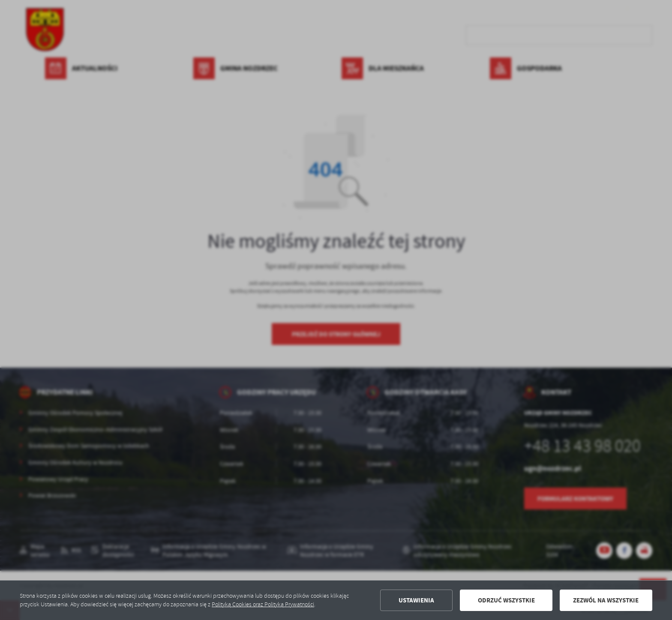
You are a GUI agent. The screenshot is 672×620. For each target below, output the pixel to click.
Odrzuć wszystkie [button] (506, 600)
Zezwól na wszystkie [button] (606, 600)
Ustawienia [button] (416, 600)
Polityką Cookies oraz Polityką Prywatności (263, 604)
